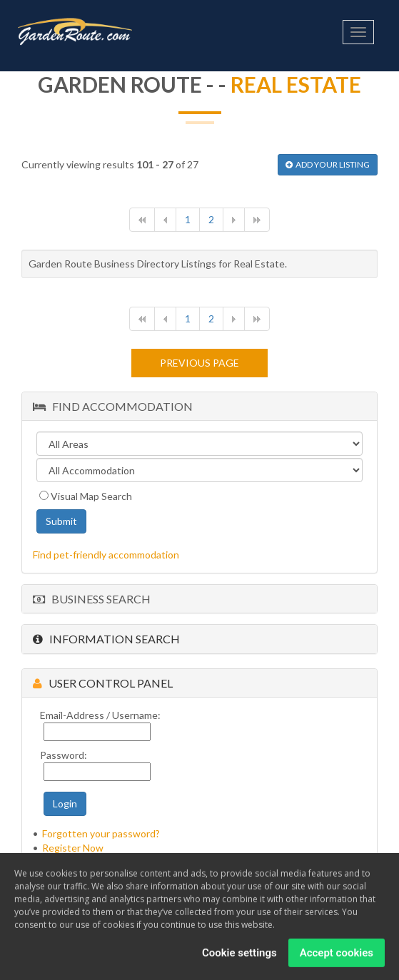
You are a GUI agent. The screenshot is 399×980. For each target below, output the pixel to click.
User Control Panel (103, 683)
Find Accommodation (113, 406)
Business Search (92, 599)
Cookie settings (239, 954)
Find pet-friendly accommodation (106, 555)
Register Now (73, 848)
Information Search (106, 639)
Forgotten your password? (101, 833)
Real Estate (296, 84)
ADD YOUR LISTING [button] (328, 164)
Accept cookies (337, 954)
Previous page (199, 363)
